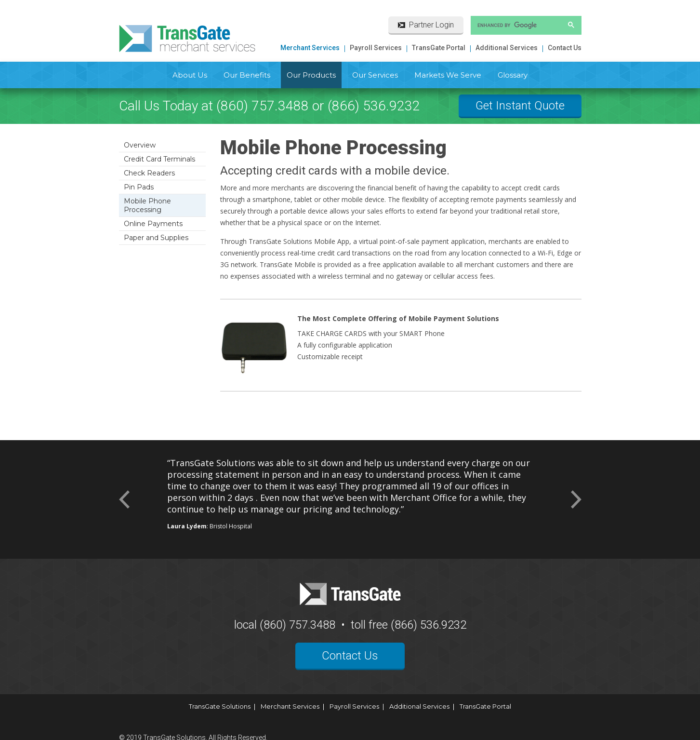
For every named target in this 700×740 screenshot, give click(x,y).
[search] (514, 25)
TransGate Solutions (220, 706)
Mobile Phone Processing (147, 205)
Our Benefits (247, 75)
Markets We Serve (448, 75)
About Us (190, 75)
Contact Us (565, 48)
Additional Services (507, 48)
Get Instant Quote (520, 106)
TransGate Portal (439, 48)
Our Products (311, 75)
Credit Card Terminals (159, 159)
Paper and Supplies (156, 238)
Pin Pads (139, 187)
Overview (140, 145)
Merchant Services (310, 48)
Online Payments (153, 224)
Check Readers (149, 173)
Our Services (375, 75)
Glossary (513, 75)
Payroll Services (376, 48)
